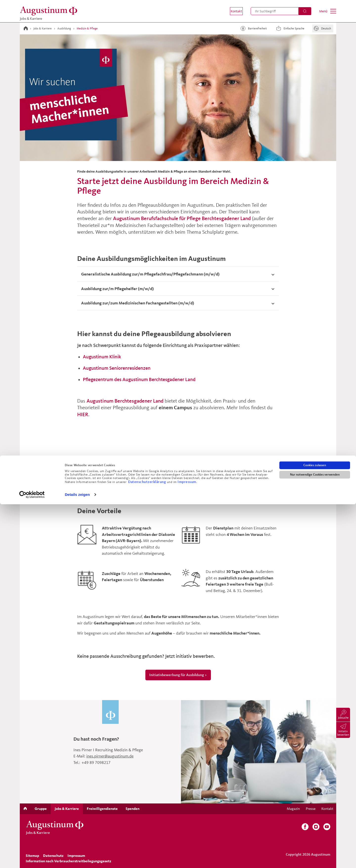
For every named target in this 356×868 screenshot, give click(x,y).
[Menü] (328, 11)
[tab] (178, 274)
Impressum (187, 845)
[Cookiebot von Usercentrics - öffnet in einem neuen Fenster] (32, 858)
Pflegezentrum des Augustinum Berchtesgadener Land (139, 379)
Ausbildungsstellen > (178, 482)
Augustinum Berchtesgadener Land (125, 401)
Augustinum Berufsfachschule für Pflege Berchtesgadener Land (182, 218)
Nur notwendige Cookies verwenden (315, 838)
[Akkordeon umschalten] (178, 274)
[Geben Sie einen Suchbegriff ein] (281, 11)
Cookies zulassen (315, 829)
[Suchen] (305, 11)
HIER (83, 414)
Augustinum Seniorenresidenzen (117, 368)
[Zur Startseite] (50, 11)
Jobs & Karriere (43, 28)
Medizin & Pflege (87, 28)
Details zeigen (77, 858)
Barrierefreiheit (253, 28)
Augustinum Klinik (102, 357)
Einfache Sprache (289, 28)
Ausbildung (64, 28)
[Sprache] (323, 28)
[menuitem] (233, 11)
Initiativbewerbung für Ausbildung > (178, 675)
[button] (233, 11)
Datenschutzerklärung (147, 845)
